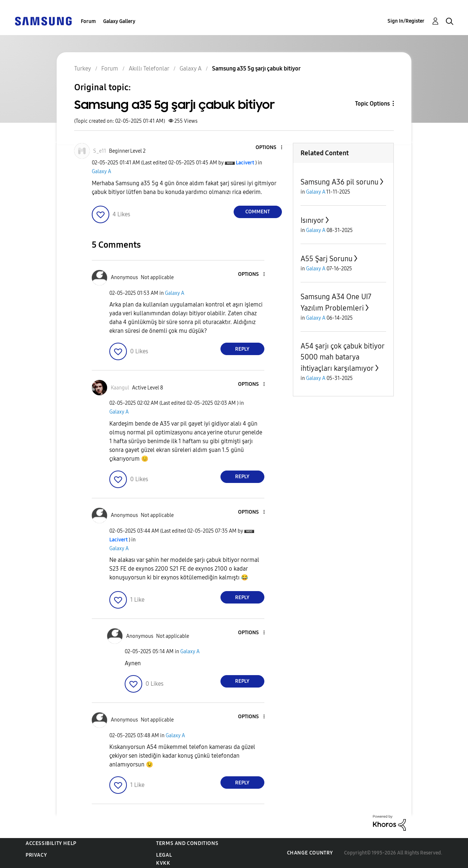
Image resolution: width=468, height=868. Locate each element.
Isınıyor (312, 220)
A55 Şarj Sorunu (327, 259)
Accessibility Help (51, 843)
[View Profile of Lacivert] (245, 163)
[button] (269, 148)
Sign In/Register (406, 21)
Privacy (36, 855)
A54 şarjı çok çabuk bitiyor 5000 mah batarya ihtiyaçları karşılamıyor (342, 357)
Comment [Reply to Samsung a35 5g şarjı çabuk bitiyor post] (258, 212)
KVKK (163, 863)
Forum (88, 21)
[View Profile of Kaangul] (120, 388)
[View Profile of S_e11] (100, 151)
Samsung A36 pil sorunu (339, 182)
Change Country (310, 853)
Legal (164, 855)
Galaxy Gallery (119, 21)
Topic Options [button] (372, 104)
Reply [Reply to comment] (242, 349)
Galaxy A (101, 172)
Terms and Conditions (187, 843)
